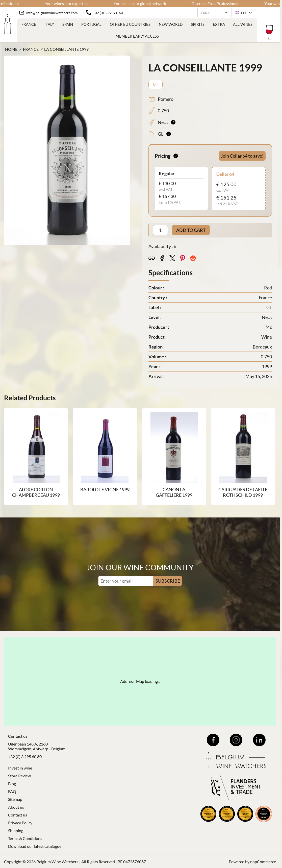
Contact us (18, 815)
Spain (68, 24)
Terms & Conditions (25, 838)
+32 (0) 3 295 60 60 (25, 757)
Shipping (16, 830)
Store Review (19, 776)
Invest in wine (20, 768)
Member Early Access (137, 36)
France (29, 24)
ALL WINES (243, 24)
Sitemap (15, 799)
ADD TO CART (191, 230)
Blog (12, 784)
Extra (219, 24)
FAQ (12, 791)
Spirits (198, 24)
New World (171, 24)
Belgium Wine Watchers (57, 862)
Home (11, 49)
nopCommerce (263, 862)
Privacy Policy (20, 823)
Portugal (91, 24)
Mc (156, 84)
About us (16, 807)
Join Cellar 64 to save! (242, 156)
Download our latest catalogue (35, 846)
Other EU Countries (130, 24)
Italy (49, 24)
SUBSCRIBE (168, 581)
